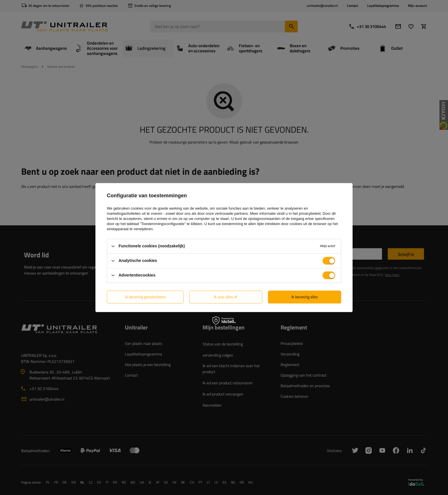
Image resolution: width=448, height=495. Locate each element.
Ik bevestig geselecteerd (145, 297)
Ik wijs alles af (226, 297)
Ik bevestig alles (305, 297)
